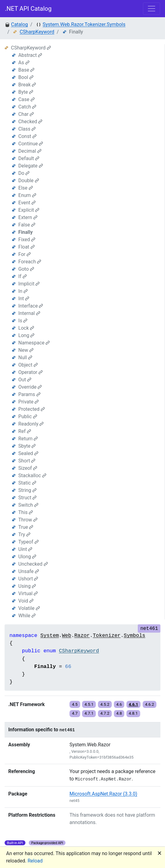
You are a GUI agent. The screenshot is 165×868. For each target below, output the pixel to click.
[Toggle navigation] (152, 9)
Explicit (29, 210)
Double (29, 181)
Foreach (30, 262)
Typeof (28, 542)
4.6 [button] (119, 704)
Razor (82, 636)
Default (29, 158)
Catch (27, 107)
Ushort (28, 579)
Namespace (34, 343)
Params (29, 394)
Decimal (30, 151)
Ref (25, 431)
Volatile (29, 608)
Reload (35, 861)
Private (28, 402)
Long (26, 335)
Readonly (31, 424)
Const (27, 136)
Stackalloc (32, 475)
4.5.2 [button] (105, 704)
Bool (26, 77)
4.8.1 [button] (133, 713)
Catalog (19, 24)
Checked (30, 122)
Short (27, 461)
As (24, 63)
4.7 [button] (75, 713)
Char (26, 114)
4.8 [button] (119, 713)
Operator (30, 372)
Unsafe (29, 571)
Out (25, 380)
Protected (32, 409)
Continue (31, 144)
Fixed (27, 240)
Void (26, 601)
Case (26, 99)
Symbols (135, 636)
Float (26, 247)
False (27, 225)
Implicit (29, 284)
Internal (29, 313)
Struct (28, 498)
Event (27, 203)
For (24, 254)
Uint (25, 549)
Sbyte (27, 446)
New (26, 350)
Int (24, 298)
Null (25, 357)
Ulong (27, 557)
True (26, 527)
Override (30, 387)
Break (27, 85)
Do (24, 173)
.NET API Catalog (28, 9)
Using (27, 586)
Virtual (28, 593)
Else (26, 188)
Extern (28, 217)
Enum (27, 195)
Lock (26, 328)
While (27, 616)
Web (66, 636)
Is (23, 321)
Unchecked (33, 564)
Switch (28, 505)
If (22, 276)
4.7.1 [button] (89, 713)
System (50, 636)
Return (28, 439)
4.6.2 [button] (150, 704)
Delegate (31, 166)
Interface (31, 306)
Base (26, 70)
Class (27, 129)
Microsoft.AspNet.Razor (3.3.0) (103, 794)
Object (28, 365)
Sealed (28, 453)
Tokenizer (107, 636)
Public (28, 416)
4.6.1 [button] (134, 704)
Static (27, 483)
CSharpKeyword (37, 32)
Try (24, 534)
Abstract (30, 55)
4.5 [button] (75, 704)
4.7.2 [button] (105, 713)
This (26, 512)
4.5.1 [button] (89, 704)
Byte (26, 92)
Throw (28, 520)
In (23, 291)
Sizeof (28, 468)
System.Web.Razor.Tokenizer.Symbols (84, 24)
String (27, 490)
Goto (26, 269)
